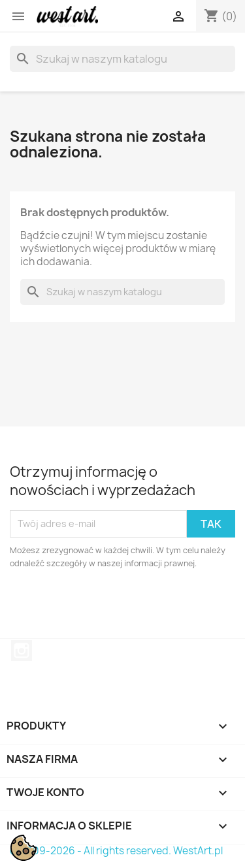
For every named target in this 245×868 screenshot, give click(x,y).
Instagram (22, 651)
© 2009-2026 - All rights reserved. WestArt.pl (116, 851)
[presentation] (119, 606)
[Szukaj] (122, 59)
